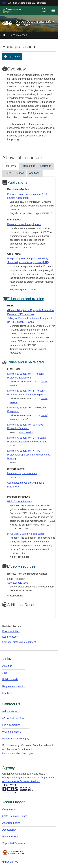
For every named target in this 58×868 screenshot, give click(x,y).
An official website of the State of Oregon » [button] (28, 3)
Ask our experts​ (11, 711)
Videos (20, 173)
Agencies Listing (11, 823)
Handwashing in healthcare (22, 473)
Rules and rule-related (26, 362)
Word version (26, 432)
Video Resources (21, 566)
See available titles (18, 583)
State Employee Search (15, 816)
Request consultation (14, 686)
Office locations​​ (12, 732)
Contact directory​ (13, 718)
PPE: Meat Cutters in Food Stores (26, 534)
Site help (7, 693)
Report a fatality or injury (16, 739)
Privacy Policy (10, 837)
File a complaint (11, 725)
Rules (8, 173)
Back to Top (10, 862)
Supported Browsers (14, 843)
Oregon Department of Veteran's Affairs (13, 853)
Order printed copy (29, 213)
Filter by (11, 166)
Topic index (12, 57)
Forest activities (11, 631)
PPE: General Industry (20, 502)
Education (46, 166)
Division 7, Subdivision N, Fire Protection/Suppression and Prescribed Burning (29, 455)
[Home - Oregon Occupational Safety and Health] (4, 35)
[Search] (44, 11)
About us (7, 666)
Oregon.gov (9, 809)
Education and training (26, 299)
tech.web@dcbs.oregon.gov (18, 753)
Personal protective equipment (24, 224)
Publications (28, 166)
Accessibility (9, 830)
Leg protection (10, 637)
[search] (44, 11)
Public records (10, 679)
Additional (35, 173)
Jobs (5, 673)
